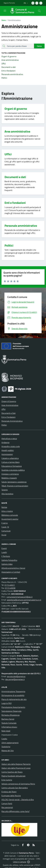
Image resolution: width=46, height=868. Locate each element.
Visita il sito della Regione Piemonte (16, 764)
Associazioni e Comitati (11, 572)
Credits (4, 739)
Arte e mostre (7, 511)
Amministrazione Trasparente (13, 691)
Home (4, 20)
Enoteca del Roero (9, 792)
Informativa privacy (9, 727)
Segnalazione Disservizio (11, 711)
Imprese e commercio (10, 474)
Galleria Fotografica (9, 560)
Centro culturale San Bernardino (15, 788)
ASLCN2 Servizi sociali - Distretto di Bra (18, 800)
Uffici (3, 409)
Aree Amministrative (10, 405)
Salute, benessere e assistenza (14, 482)
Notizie (4, 507)
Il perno (5, 523)
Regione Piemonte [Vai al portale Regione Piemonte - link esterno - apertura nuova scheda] (9, 3)
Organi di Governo (9, 401)
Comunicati (6, 531)
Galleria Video (7, 564)
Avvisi (4, 535)
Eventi (4, 548)
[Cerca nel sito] (39, 11)
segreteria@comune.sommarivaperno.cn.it (24, 600)
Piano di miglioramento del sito (14, 699)
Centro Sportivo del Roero (12, 772)
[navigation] (5, 11)
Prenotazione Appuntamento (13, 707)
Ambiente (5, 442)
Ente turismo (7, 780)
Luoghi (4, 552)
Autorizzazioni (7, 454)
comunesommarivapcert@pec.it (20, 597)
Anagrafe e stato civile (11, 446)
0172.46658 (10, 588)
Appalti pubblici (8, 450)
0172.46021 (10, 585)
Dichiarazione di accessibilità (13, 695)
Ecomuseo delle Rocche (11, 796)
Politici (4, 425)
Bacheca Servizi (8, 719)
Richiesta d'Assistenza (10, 715)
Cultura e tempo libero (10, 462)
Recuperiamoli (7, 807)
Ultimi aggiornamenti (10, 743)
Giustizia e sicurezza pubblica (13, 470)
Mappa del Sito (8, 751)
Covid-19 (5, 527)
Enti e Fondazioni (8, 417)
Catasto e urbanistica (10, 458)
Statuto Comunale (9, 723)
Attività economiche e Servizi (13, 568)
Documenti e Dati (9, 413)
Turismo (5, 490)
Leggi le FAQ (7, 703)
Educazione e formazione (12, 466)
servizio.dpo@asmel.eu (16, 676)
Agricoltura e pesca (9, 438)
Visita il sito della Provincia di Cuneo (16, 768)
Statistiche (6, 747)
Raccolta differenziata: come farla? (16, 811)
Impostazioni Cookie (10, 735)
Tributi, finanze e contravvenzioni (15, 486)
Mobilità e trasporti (9, 478)
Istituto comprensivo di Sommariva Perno (18, 784)
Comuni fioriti (7, 803)
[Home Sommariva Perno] (22, 11)
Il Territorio (6, 556)
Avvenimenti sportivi (10, 519)
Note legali (6, 731)
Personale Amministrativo (12, 421)
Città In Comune (20, 862)
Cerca (39, 46)
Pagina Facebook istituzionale (13, 776)
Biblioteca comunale (10, 515)
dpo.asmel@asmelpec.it (15, 679)
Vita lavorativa (7, 494)
